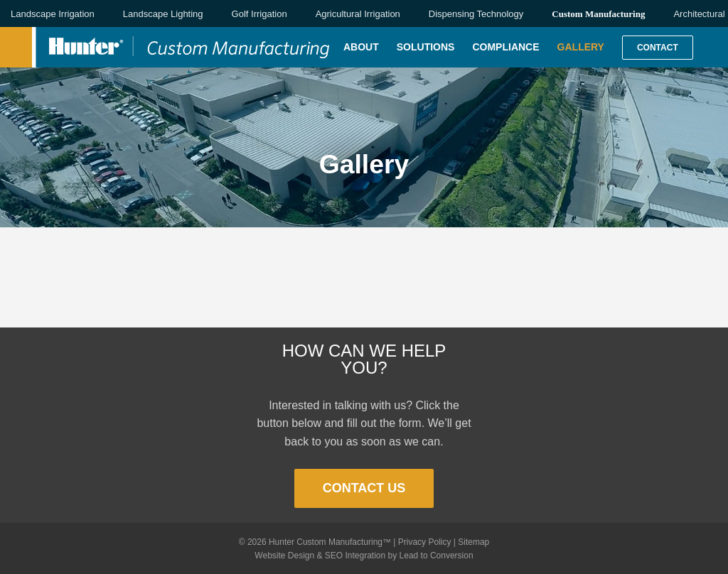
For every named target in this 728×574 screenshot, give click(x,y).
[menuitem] (370, 47)
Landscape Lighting (163, 14)
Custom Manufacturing (598, 14)
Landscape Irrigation (53, 14)
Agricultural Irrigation (358, 14)
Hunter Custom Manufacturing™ (330, 542)
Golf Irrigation (259, 14)
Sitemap (473, 542)
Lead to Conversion (437, 556)
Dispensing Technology (476, 14)
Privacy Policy (425, 542)
